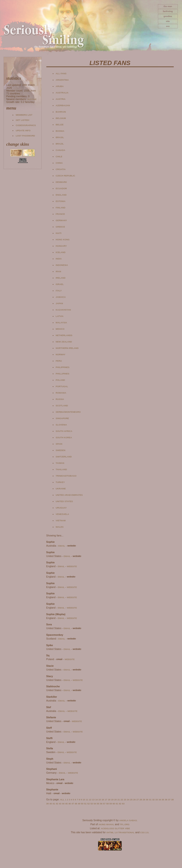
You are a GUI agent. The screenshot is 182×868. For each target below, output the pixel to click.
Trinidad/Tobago (66, 476)
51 (85, 804)
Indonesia (62, 265)
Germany (61, 220)
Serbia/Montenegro (68, 412)
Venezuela (63, 514)
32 (153, 800)
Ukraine (61, 489)
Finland (61, 208)
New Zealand (64, 342)
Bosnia (60, 131)
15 (100, 800)
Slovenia (61, 425)
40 (51, 804)
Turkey (60, 482)
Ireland (61, 278)
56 (101, 804)
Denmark (61, 182)
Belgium (61, 118)
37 (169, 800)
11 (87, 800)
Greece (60, 227)
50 (82, 804)
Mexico (60, 329)
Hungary (61, 246)
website (72, 566)
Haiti (59, 233)
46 (69, 804)
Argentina (62, 80)
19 (112, 800)
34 (160, 800)
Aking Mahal (106, 824)
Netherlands (64, 335)
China (59, 163)
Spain (59, 444)
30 (147, 800)
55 (98, 804)
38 (172, 800)
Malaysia (61, 323)
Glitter (119, 829)
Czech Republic (65, 176)
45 (66, 804)
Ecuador (61, 189)
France (60, 214)
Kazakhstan (63, 310)
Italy (59, 291)
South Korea (64, 438)
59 (111, 804)
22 (122, 800)
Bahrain (61, 112)
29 (144, 800)
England (61, 195)
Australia (62, 93)
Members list (24, 115)
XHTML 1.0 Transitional (121, 833)
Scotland (62, 406)
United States (64, 501)
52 (88, 804)
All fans (61, 74)
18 (109, 800)
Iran (58, 272)
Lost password (25, 136)
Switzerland (64, 457)
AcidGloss (107, 829)
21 (119, 800)
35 (163, 800)
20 (115, 800)
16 (103, 800)
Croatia (61, 169)
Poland (60, 380)
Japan (59, 303)
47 (73, 804)
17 (106, 800)
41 (54, 804)
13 (93, 800)
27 (138, 800)
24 (128, 800)
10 (84, 800)
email (62, 546)
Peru (59, 361)
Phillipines (63, 374)
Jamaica (61, 297)
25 (131, 800)
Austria (61, 99)
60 (114, 804)
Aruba (60, 86)
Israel (60, 284)
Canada (61, 150)
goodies (168, 16)
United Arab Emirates (69, 495)
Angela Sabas (128, 820)
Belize (60, 125)
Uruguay (61, 508)
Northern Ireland (67, 348)
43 (60, 804)
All (62, 800)
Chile (59, 157)
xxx (168, 26)
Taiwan (60, 463)
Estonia (61, 201)
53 (92, 804)
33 (156, 800)
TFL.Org (125, 824)
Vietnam (61, 521)
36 (166, 800)
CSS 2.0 (144, 833)
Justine (32, 99)
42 (57, 804)
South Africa (64, 431)
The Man (168, 6)
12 (90, 800)
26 (134, 800)
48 (76, 804)
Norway (61, 355)
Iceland (61, 252)
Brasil (60, 137)
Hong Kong (63, 240)
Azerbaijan (63, 105)
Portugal (62, 386)
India (59, 259)
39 (48, 804)
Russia (60, 399)
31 (150, 800)
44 (63, 804)
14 (96, 800)
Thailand (61, 469)
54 (95, 804)
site (168, 21)
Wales (60, 527)
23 (125, 800)
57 (104, 804)
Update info (23, 131)
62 (120, 804)
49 (79, 804)
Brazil (60, 144)
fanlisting (168, 11)
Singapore (62, 418)
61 (117, 804)
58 (107, 804)
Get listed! (22, 120)
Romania (61, 393)
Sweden (61, 450)
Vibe (127, 829)
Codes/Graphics (26, 125)
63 (123, 804)
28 (141, 800)
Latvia (60, 316)
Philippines (63, 367)
